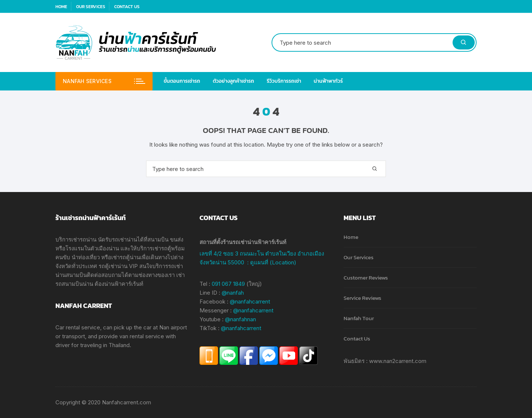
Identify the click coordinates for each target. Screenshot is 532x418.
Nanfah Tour (359, 318)
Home (61, 7)
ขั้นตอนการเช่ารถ (182, 81)
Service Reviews (362, 298)
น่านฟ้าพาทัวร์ (328, 81)
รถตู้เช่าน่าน (113, 266)
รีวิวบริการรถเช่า (284, 81)
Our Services (91, 7)
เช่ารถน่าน (84, 239)
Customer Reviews (366, 277)
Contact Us (127, 7)
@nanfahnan (241, 319)
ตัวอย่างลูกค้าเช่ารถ (233, 81)
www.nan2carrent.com (398, 361)
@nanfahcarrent (250, 301)
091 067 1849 (228, 284)
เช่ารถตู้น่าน (126, 257)
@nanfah (233, 293)
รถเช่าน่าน (125, 239)
